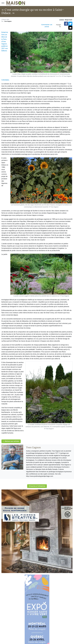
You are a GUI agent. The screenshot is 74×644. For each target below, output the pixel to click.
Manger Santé (68, 20)
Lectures (62, 20)
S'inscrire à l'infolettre (37, 486)
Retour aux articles (11, 441)
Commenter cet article (47, 26)
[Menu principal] (3, 3)
